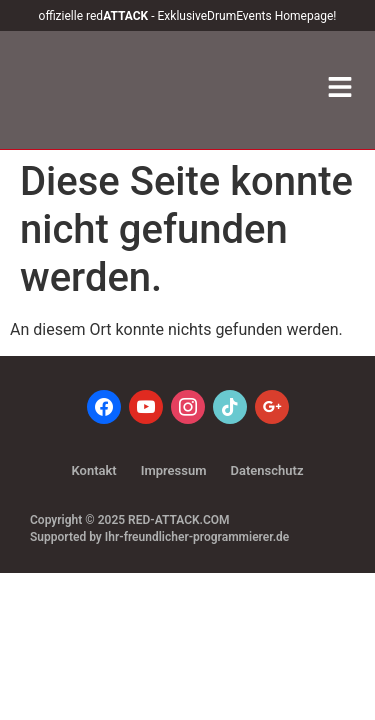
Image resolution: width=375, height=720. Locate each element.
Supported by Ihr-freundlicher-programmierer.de (159, 537)
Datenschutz (267, 470)
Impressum (174, 470)
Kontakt (93, 470)
